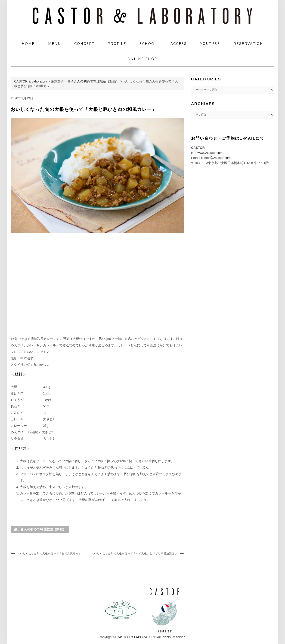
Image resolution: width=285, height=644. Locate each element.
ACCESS (179, 44)
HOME (28, 44)
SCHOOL (148, 44)
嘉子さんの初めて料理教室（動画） (40, 529)
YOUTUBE (210, 44)
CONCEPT (84, 44)
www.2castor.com (210, 153)
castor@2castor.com (216, 158)
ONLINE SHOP (142, 59)
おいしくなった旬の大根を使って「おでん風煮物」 (49, 553)
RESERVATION (248, 44)
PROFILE (117, 44)
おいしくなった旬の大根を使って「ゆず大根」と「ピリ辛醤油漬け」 (134, 553)
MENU (54, 44)
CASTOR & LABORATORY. (136, 637)
